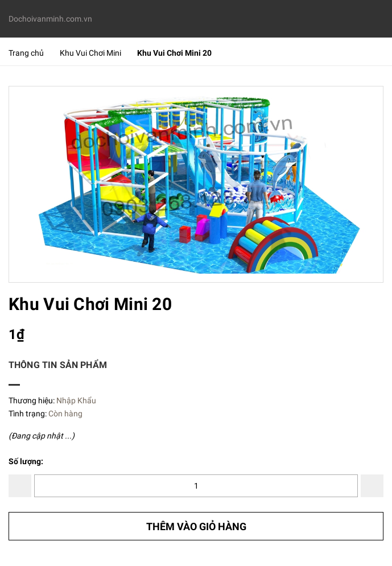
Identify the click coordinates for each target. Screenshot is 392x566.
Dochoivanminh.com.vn (50, 19)
